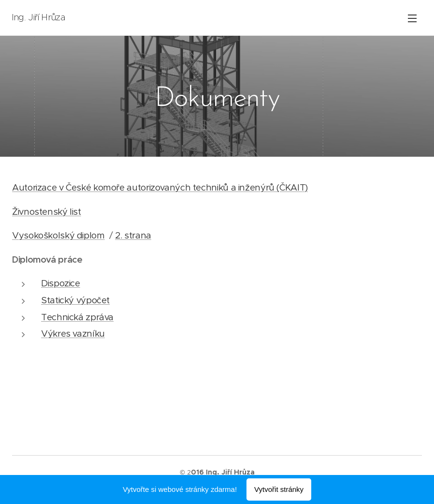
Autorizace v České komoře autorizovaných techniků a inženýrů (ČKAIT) (160, 187)
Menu (412, 18)
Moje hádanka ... (45, 395)
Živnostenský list (47, 212)
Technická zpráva (77, 317)
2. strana (133, 235)
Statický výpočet (75, 300)
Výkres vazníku (73, 334)
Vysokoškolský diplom (58, 235)
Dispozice (61, 283)
